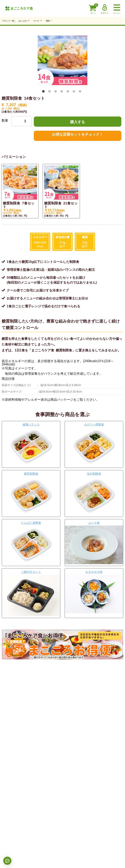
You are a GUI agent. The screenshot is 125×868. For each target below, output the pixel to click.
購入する (78, 122)
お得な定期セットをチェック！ (78, 134)
